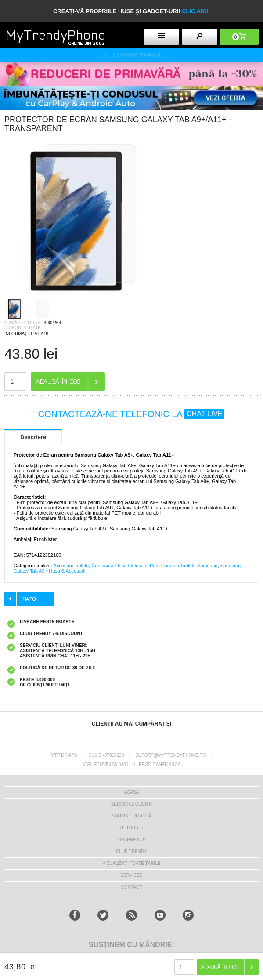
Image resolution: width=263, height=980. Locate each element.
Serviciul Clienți (131, 804)
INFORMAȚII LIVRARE (27, 334)
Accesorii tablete (71, 566)
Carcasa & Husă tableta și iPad (125, 566)
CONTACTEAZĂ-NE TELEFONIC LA (131, 414)
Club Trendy (131, 851)
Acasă (132, 792)
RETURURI (132, 828)
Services (131, 875)
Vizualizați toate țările (131, 863)
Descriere (33, 437)
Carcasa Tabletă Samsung (189, 566)
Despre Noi (132, 840)
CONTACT (132, 887)
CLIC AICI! (196, 11)
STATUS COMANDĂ (132, 816)
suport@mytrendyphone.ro (171, 755)
